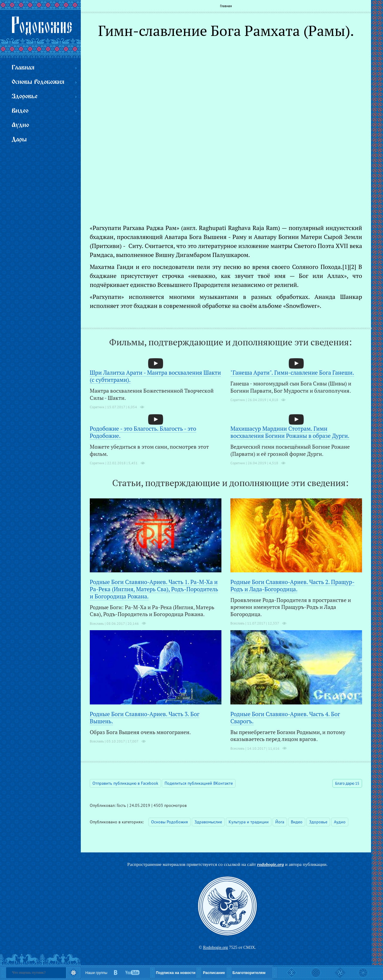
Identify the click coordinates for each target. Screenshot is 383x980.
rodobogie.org (270, 864)
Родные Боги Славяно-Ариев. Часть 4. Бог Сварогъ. (285, 717)
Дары (19, 140)
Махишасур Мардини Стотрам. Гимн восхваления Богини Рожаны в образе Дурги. (290, 432)
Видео (297, 822)
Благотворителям (249, 973)
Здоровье (318, 822)
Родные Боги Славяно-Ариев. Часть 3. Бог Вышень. (145, 717)
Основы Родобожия (170, 822)
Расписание (214, 973)
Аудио (340, 822)
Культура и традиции (249, 822)
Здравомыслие (208, 822)
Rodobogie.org (215, 948)
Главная (226, 6)
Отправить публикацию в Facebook (125, 783)
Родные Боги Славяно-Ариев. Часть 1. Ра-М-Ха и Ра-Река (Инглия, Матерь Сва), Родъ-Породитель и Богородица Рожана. (154, 589)
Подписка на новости (176, 973)
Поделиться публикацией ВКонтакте (199, 783)
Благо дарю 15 (347, 783)
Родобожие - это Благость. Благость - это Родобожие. (143, 432)
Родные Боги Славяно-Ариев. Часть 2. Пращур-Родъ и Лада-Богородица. (292, 585)
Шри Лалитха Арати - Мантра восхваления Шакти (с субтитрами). (155, 376)
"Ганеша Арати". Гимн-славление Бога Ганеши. (292, 372)
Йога (280, 822)
